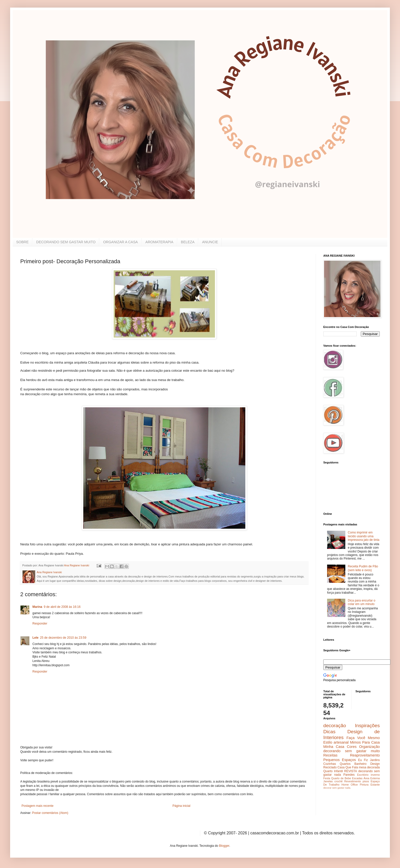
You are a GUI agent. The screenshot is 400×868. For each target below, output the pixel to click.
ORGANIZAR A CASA (120, 242)
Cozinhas (330, 764)
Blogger (224, 846)
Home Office (350, 785)
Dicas (329, 732)
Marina (37, 607)
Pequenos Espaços (340, 760)
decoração (335, 726)
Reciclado (330, 767)
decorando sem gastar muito (352, 751)
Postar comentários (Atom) (50, 813)
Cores (352, 747)
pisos (366, 781)
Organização (369, 747)
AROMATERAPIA (159, 242)
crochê (338, 781)
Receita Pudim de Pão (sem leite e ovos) (363, 568)
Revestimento (353, 781)
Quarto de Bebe (341, 778)
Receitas (330, 755)
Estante (375, 785)
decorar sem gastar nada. (337, 788)
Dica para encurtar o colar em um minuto (362, 602)
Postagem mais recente (37, 806)
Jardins (375, 760)
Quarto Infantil (333, 771)
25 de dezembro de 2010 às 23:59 (63, 638)
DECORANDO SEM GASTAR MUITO (66, 242)
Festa (327, 778)
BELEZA (188, 242)
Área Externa (372, 778)
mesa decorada (369, 767)
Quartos (345, 764)
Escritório (363, 775)
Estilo (328, 742)
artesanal (341, 742)
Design (375, 764)
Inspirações (367, 726)
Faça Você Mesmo (363, 738)
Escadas (357, 778)
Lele (35, 638)
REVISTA (351, 771)
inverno (375, 775)
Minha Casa (334, 747)
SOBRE (22, 242)
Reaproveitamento (365, 755)
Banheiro (361, 764)
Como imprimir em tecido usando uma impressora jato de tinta (364, 536)
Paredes (349, 775)
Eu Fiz (363, 760)
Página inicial (181, 806)
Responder (40, 624)
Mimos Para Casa (365, 742)
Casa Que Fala (348, 767)
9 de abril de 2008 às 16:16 (62, 607)
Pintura (364, 785)
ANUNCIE (210, 242)
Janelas (328, 781)
